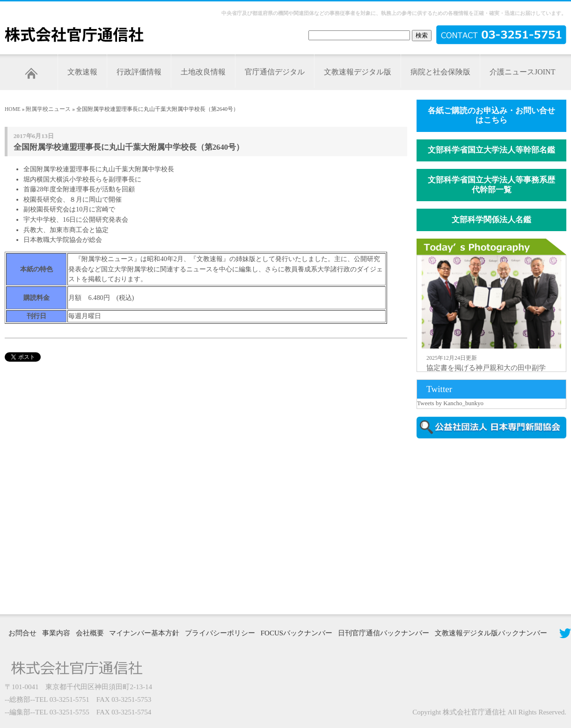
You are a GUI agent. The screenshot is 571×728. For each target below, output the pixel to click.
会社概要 (90, 633)
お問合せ (22, 633)
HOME (13, 109)
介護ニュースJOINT (522, 72)
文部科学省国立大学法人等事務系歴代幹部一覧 (491, 185)
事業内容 (56, 633)
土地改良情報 (203, 72)
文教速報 (82, 72)
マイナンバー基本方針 (144, 633)
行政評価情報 (139, 72)
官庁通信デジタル (275, 72)
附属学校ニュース (48, 109)
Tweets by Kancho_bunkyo (450, 403)
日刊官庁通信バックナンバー (384, 633)
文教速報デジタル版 (358, 72)
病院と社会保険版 (440, 72)
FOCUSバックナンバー (296, 633)
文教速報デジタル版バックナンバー (491, 633)
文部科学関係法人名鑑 (491, 220)
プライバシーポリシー (220, 633)
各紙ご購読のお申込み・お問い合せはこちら (491, 116)
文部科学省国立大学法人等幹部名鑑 (491, 150)
